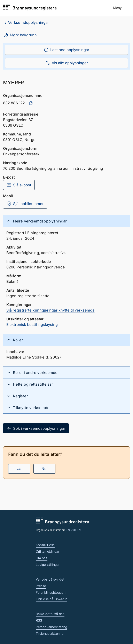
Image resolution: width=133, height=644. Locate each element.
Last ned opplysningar (66, 50)
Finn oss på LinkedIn (52, 599)
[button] (120, 8)
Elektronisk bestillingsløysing (32, 325)
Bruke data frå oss (50, 614)
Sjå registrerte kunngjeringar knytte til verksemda (50, 310)
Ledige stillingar (48, 565)
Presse (41, 586)
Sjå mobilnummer (25, 204)
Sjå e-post (19, 185)
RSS (39, 620)
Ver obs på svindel (50, 579)
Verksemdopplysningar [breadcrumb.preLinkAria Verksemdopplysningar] (29, 22)
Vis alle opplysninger (67, 63)
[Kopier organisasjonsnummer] (31, 103)
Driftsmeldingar (47, 551)
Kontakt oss (45, 545)
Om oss (42, 558)
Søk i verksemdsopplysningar (36, 428)
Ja (19, 469)
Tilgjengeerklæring (50, 634)
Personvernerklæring (51, 627)
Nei (44, 469)
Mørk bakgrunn (20, 35)
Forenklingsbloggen (51, 592)
